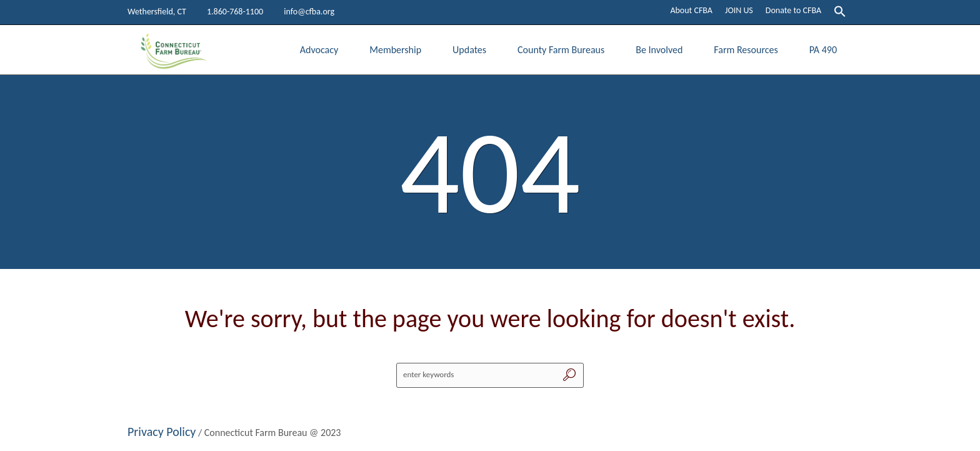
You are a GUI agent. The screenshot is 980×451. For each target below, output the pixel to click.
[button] (840, 13)
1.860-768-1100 (235, 12)
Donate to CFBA (793, 10)
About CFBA (691, 10)
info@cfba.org (309, 12)
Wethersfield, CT (157, 12)
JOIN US (739, 10)
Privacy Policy (162, 432)
